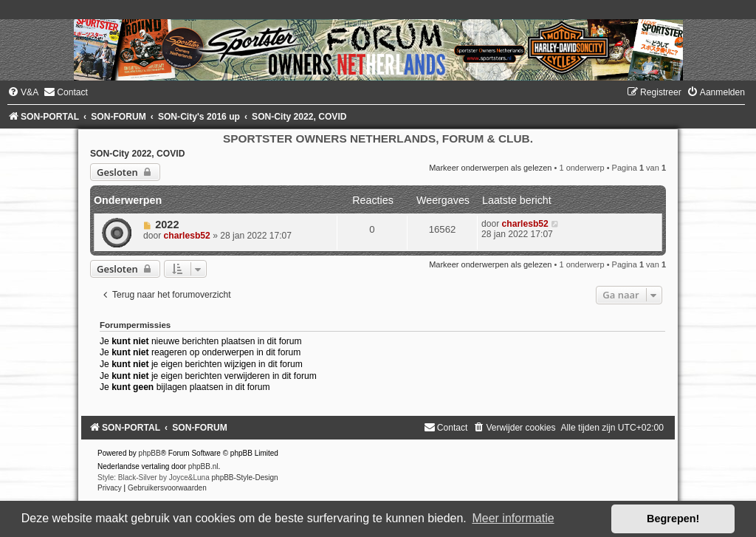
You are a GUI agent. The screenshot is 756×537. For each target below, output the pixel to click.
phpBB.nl (203, 466)
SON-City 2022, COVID (137, 154)
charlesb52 (187, 236)
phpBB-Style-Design (245, 478)
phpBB (150, 453)
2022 (167, 225)
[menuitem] (23, 92)
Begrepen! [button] (673, 519)
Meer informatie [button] (513, 518)
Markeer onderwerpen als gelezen (490, 168)
